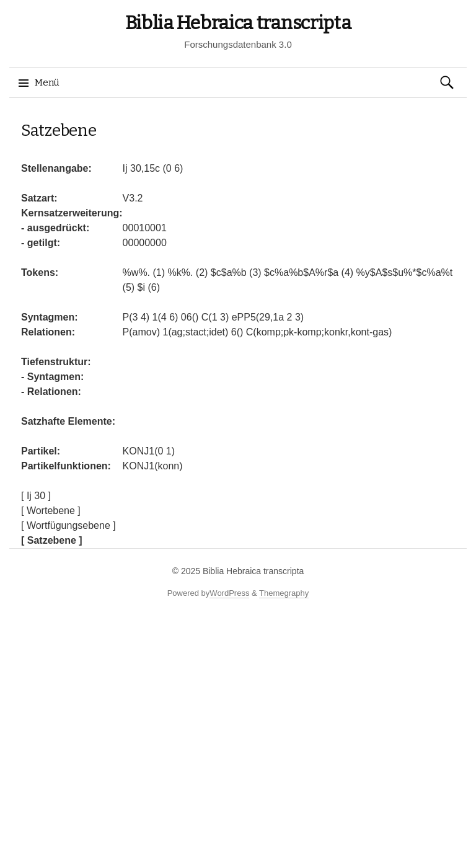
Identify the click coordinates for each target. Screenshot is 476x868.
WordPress (229, 593)
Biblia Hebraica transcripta (238, 23)
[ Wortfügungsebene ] (68, 525)
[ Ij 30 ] (36, 496)
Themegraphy (284, 593)
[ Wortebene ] (51, 511)
